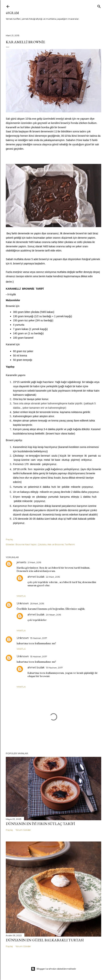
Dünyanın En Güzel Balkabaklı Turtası (45, 940)
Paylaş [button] (9, 539)
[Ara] (99, 6)
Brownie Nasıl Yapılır (26, 544)
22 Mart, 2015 (53, 577)
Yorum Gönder (23, 830)
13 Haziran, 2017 (39, 638)
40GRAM (12, 13)
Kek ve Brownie (56, 544)
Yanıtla (21, 596)
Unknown (23, 603)
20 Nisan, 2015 (53, 615)
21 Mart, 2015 (34, 562)
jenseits (21, 562)
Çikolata (42, 544)
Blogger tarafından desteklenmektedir (54, 969)
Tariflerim (70, 544)
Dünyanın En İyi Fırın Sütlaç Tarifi (40, 824)
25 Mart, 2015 (37, 603)
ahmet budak (36, 577)
